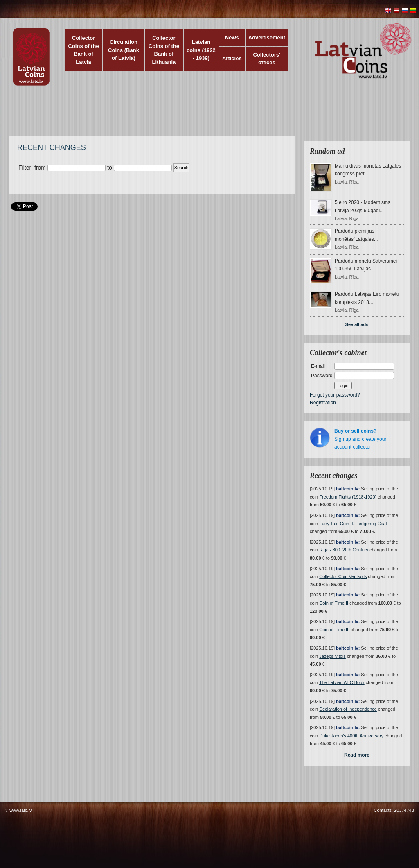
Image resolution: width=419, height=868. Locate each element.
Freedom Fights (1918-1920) (348, 497)
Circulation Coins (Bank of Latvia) (124, 50)
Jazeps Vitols (332, 656)
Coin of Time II (334, 603)
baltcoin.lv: (348, 489)
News (232, 37)
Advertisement (267, 37)
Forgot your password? (335, 395)
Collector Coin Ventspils (343, 576)
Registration (323, 403)
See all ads (357, 324)
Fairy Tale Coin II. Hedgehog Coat (353, 524)
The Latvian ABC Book (342, 682)
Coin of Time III (334, 630)
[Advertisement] (207, 115)
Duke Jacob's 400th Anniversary (351, 736)
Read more (357, 755)
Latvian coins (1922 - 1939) (201, 50)
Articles (232, 58)
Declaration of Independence (348, 709)
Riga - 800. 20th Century (344, 550)
